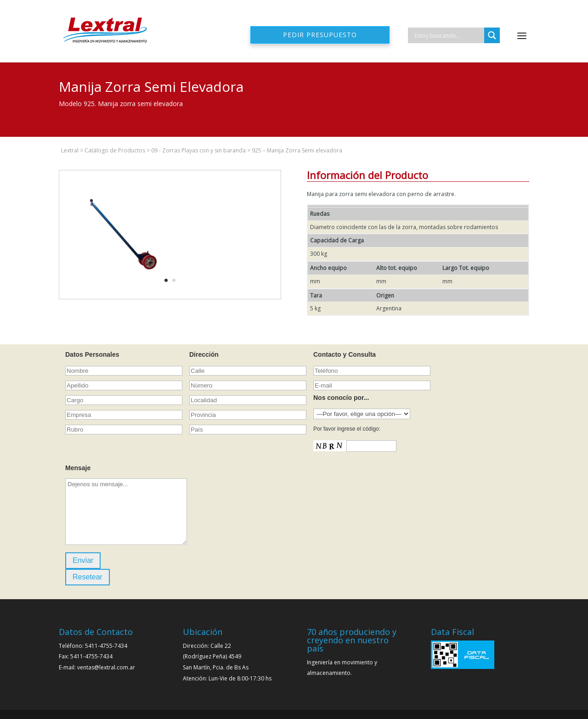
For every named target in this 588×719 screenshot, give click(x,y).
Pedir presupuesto (320, 35)
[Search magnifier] (492, 35)
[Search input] (448, 35)
